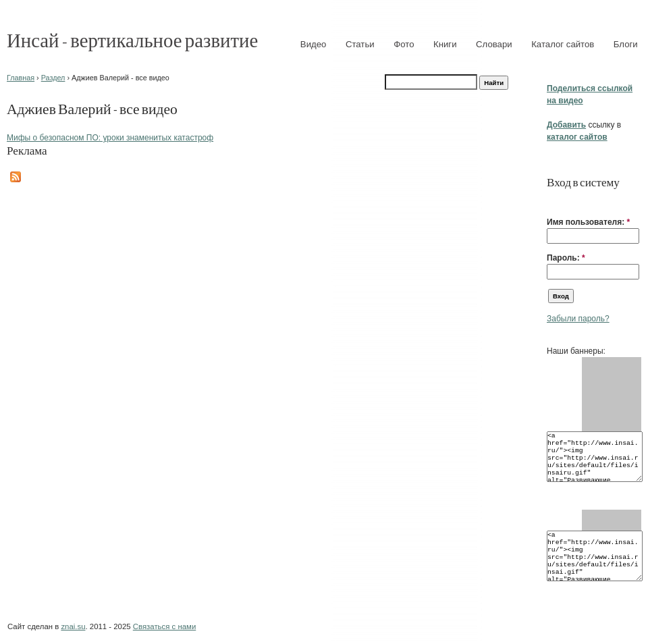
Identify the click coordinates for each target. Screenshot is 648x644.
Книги (445, 44)
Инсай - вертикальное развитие (132, 39)
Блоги (626, 44)
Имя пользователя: (588, 222)
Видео (314, 44)
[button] (552, 201)
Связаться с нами (164, 626)
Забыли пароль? (578, 319)
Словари (494, 44)
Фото (404, 44)
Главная (21, 78)
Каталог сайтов (563, 44)
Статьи (360, 44)
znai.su (73, 626)
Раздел (53, 78)
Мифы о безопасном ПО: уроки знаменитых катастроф (110, 138)
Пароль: (566, 258)
